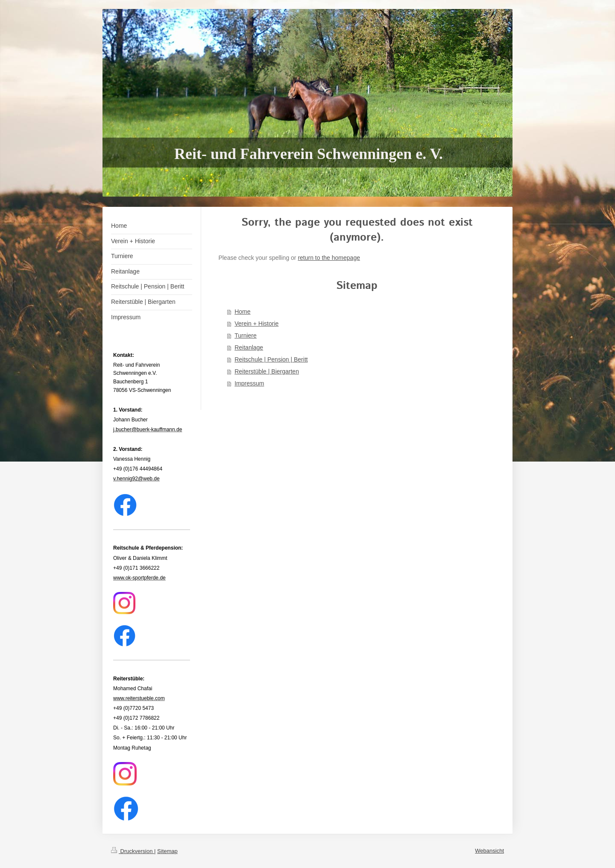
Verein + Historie (256, 324)
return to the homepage (329, 258)
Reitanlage (249, 347)
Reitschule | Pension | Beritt (271, 359)
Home (242, 312)
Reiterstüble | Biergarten (267, 371)
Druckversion (133, 851)
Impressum (249, 383)
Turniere (246, 335)
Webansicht (489, 851)
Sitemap (167, 851)
